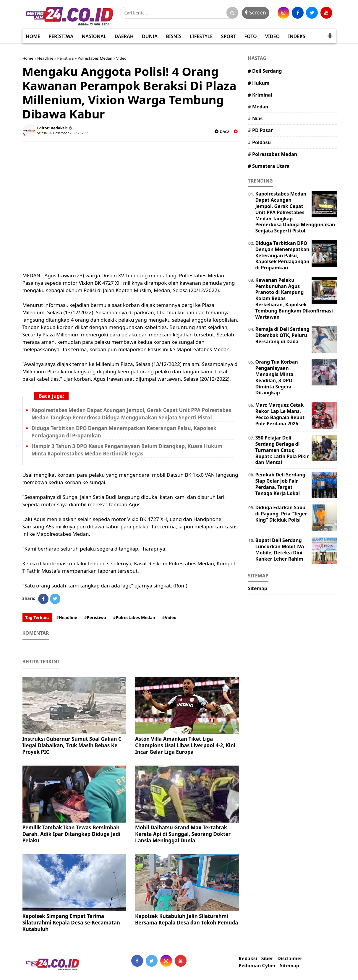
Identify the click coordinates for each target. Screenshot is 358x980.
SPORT (229, 36)
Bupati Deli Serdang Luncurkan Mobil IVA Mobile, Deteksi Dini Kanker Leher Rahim (280, 549)
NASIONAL (94, 36)
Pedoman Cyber (257, 966)
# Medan (258, 107)
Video (121, 58)
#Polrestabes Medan (134, 617)
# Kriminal (260, 95)
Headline (45, 58)
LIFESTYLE (201, 36)
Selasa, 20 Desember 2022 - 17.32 (63, 133)
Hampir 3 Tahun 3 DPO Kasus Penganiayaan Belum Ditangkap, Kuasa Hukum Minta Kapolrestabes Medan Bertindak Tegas (127, 450)
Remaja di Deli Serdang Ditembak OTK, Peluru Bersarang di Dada (282, 335)
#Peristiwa (95, 617)
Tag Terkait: (37, 617)
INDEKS (297, 36)
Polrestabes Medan (95, 58)
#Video (169, 617)
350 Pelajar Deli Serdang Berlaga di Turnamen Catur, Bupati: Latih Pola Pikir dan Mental (282, 450)
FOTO (250, 36)
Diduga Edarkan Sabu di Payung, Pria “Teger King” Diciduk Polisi (281, 514)
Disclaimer (290, 959)
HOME (33, 36)
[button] (330, 33)
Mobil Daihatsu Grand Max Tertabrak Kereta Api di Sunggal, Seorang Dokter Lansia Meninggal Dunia (183, 834)
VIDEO (272, 36)
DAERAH (124, 36)
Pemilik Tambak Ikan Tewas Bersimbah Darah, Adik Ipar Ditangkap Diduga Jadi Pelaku (72, 834)
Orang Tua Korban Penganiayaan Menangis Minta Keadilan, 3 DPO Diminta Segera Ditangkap (277, 377)
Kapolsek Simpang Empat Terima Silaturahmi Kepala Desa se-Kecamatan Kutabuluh (71, 923)
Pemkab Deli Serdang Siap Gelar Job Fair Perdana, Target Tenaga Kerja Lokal (280, 484)
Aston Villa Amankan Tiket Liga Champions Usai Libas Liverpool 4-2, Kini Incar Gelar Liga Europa (185, 745)
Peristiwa (66, 58)
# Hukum (259, 83)
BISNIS (174, 36)
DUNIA (150, 36)
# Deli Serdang (265, 71)
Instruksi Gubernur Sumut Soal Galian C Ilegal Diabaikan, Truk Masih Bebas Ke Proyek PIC (72, 745)
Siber (267, 959)
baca (222, 131)
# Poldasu (259, 142)
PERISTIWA (61, 36)
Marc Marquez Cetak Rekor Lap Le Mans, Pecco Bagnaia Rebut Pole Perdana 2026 (280, 414)
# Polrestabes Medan (273, 154)
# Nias (255, 118)
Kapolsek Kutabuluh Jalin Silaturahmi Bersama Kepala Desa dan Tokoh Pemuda (187, 919)
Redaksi (248, 959)
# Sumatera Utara (269, 166)
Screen (256, 12)
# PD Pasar (261, 130)
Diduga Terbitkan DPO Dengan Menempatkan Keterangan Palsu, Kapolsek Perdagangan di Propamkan (282, 255)
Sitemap (258, 588)
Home (28, 58)
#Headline (67, 617)
